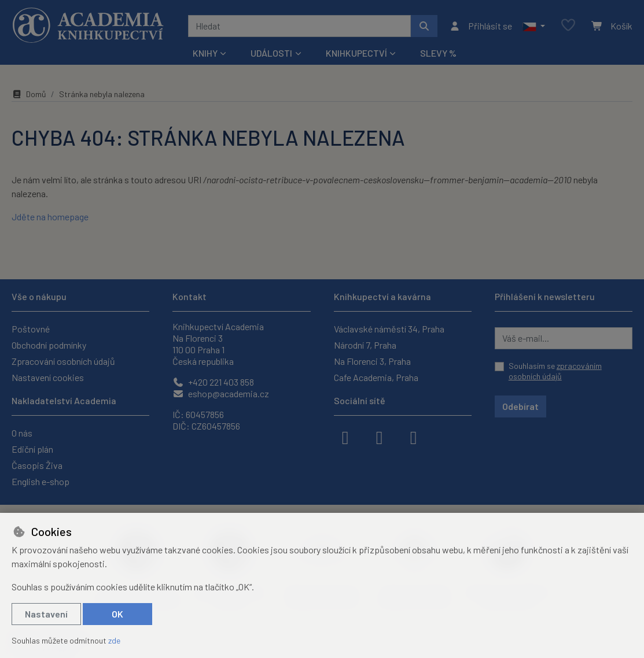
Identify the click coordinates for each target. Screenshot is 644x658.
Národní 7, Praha (365, 345)
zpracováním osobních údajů (555, 371)
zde (114, 640)
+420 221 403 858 (213, 382)
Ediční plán (32, 449)
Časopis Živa (37, 465)
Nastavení (46, 614)
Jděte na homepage (50, 217)
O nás (22, 433)
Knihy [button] (205, 53)
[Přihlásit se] (481, 26)
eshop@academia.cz (221, 393)
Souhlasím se (555, 371)
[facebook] (345, 437)
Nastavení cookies (48, 377)
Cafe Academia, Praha (376, 377)
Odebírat (520, 406)
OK (117, 614)
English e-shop (41, 481)
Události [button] (271, 53)
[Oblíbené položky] (568, 26)
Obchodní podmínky (49, 345)
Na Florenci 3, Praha (372, 361)
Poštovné (31, 329)
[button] (534, 26)
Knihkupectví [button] (356, 53)
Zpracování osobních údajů (63, 361)
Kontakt (189, 296)
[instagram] (380, 437)
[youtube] (414, 437)
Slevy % (438, 53)
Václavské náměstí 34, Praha (389, 329)
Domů (29, 94)
